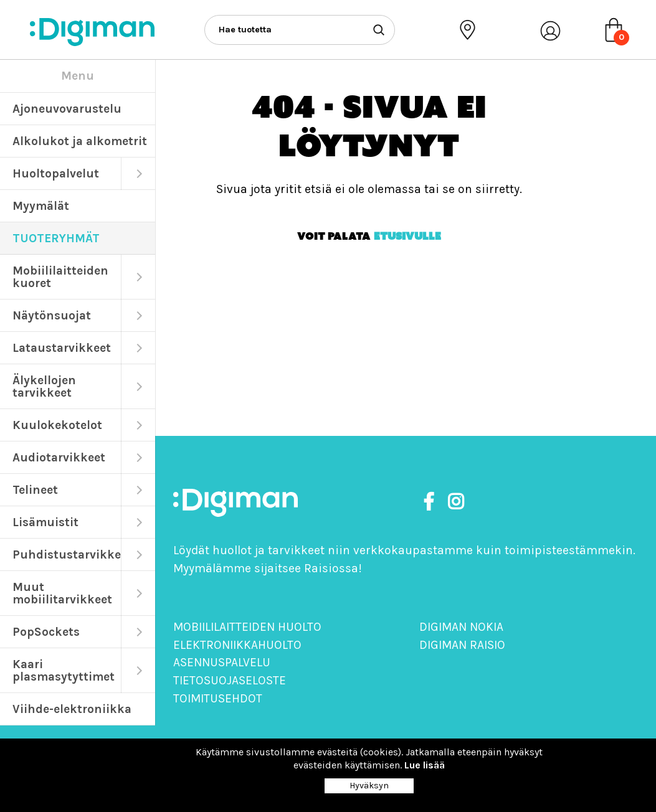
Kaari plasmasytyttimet (64, 670)
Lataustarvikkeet (62, 348)
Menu (78, 76)
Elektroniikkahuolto (237, 645)
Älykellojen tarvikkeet (44, 386)
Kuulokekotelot (57, 425)
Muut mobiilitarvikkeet (62, 593)
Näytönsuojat (52, 315)
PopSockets (46, 632)
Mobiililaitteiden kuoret (60, 277)
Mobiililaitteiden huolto (247, 627)
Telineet (35, 490)
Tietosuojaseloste (230, 680)
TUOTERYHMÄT (56, 238)
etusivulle (407, 236)
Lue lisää (425, 765)
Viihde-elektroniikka (72, 709)
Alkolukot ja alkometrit (80, 141)
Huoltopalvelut (56, 173)
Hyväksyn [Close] (369, 786)
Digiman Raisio (462, 645)
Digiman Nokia (461, 627)
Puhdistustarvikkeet (67, 555)
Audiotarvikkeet (59, 457)
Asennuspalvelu (222, 662)
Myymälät (41, 206)
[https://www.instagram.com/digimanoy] (456, 502)
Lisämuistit (45, 522)
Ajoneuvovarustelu (67, 109)
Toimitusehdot (218, 698)
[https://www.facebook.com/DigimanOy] (431, 502)
